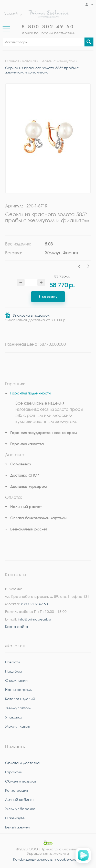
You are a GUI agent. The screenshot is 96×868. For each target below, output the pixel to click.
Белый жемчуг (18, 827)
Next (88, 267)
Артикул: (14, 206)
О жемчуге (15, 818)
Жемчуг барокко (20, 809)
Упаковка (14, 717)
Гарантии (14, 772)
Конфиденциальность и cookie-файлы (48, 859)
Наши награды (19, 690)
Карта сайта (17, 627)
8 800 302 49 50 (48, 27)
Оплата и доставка (22, 763)
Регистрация (17, 790)
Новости (13, 662)
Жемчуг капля (17, 726)
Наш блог (14, 671)
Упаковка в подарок (31, 315)
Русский (11, 13)
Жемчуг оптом (18, 708)
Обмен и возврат (21, 781)
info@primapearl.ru (35, 619)
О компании (16, 680)
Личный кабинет (19, 799)
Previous (81, 267)
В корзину (48, 297)
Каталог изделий (20, 699)
